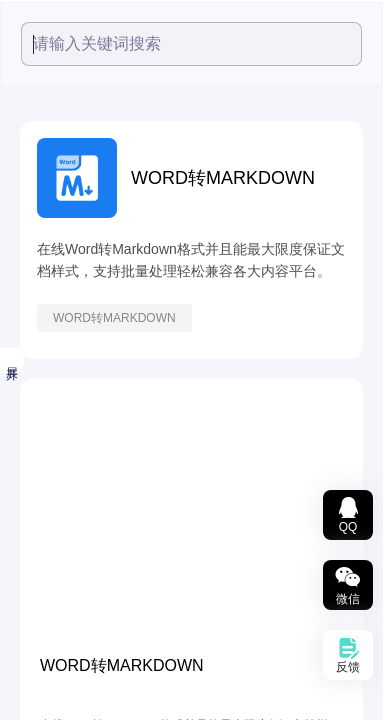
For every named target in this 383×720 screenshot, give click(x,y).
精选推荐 (37, 184)
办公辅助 (43, 677)
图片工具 (43, 427)
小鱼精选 (43, 277)
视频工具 (43, 327)
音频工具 (43, 377)
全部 (25, 136)
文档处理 (43, 477)
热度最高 (43, 231)
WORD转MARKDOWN (271, 318)
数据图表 (43, 577)
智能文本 (43, 627)
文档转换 (43, 527)
